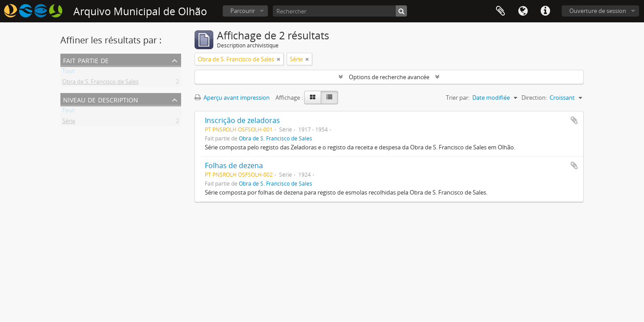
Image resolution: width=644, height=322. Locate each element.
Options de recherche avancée (389, 77)
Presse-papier (500, 11)
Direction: (534, 97)
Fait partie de (86, 60)
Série (69, 123)
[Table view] (329, 97)
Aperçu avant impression (232, 97)
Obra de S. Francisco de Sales (100, 83)
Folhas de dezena (234, 165)
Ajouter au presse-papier (574, 120)
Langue (523, 11)
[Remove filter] (279, 59)
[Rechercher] (340, 11)
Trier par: (458, 97)
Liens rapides (545, 11)
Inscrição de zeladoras (242, 120)
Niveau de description (101, 99)
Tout (68, 72)
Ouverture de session (598, 11)
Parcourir (243, 11)
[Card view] (313, 97)
